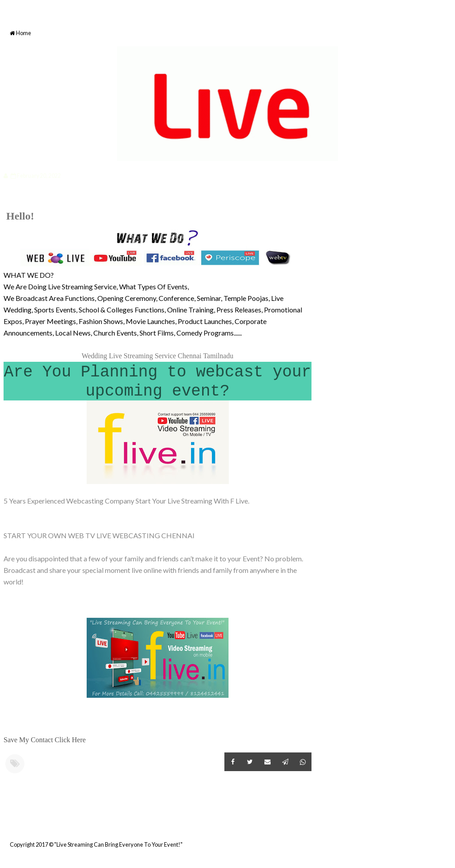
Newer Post (5, 823)
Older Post (310, 823)
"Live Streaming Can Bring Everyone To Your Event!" (118, 844)
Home (20, 33)
